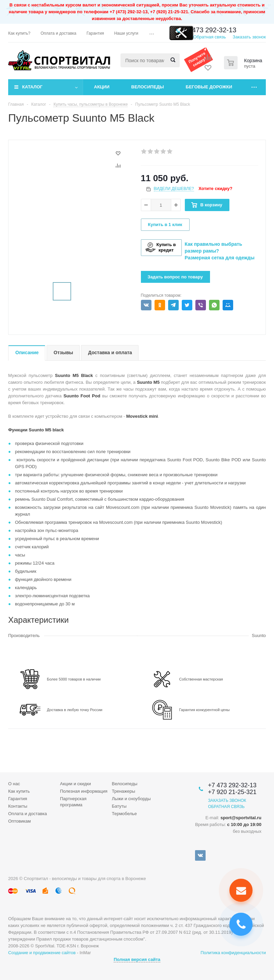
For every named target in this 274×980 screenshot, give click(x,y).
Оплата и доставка (28, 814)
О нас (14, 784)
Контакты (18, 806)
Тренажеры (124, 791)
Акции (102, 87)
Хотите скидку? (215, 188)
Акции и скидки (75, 784)
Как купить (19, 791)
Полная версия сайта (137, 959)
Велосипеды (148, 87)
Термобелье (125, 814)
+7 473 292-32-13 (209, 30)
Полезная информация (84, 791)
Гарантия (18, 799)
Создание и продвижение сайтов (42, 953)
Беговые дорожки (209, 87)
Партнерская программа (73, 802)
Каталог (32, 87)
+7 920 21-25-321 (232, 792)
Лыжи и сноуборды (131, 799)
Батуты (119, 806)
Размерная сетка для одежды (220, 258)
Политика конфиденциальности (233, 953)
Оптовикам (20, 821)
